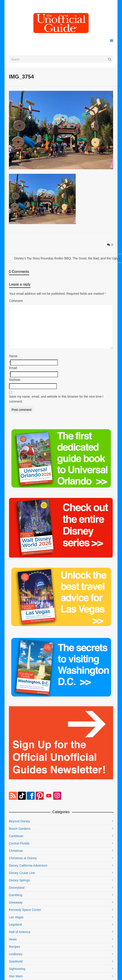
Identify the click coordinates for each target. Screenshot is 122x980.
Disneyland (17, 888)
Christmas (16, 851)
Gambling (16, 895)
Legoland (15, 925)
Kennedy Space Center (25, 910)
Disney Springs (19, 880)
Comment (16, 301)
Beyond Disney (19, 821)
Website (15, 380)
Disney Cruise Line (22, 873)
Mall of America (20, 932)
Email (13, 368)
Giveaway (16, 902)
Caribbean (16, 836)
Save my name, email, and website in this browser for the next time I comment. (56, 399)
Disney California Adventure (28, 865)
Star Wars (16, 976)
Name (13, 356)
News (13, 939)
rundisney (16, 954)
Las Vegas (16, 917)
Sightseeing (17, 969)
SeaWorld (16, 961)
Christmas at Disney (23, 858)
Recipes (15, 947)
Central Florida (19, 843)
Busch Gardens (20, 829)
